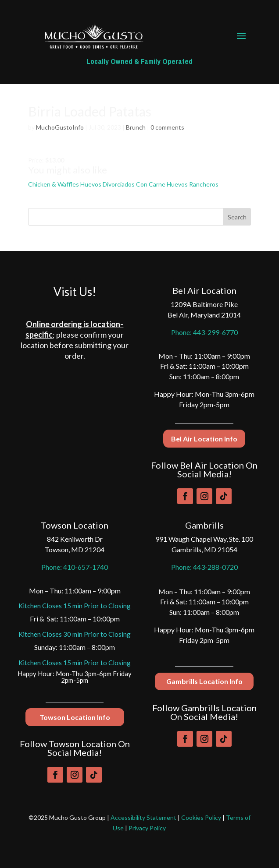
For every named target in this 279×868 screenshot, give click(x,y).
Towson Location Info (75, 717)
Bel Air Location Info (204, 439)
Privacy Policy (147, 828)
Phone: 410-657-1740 (75, 567)
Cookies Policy (201, 817)
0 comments (167, 127)
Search (237, 217)
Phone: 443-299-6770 (204, 332)
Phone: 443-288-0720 (204, 567)
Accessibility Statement (143, 817)
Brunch (136, 127)
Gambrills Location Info (204, 681)
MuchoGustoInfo (60, 127)
